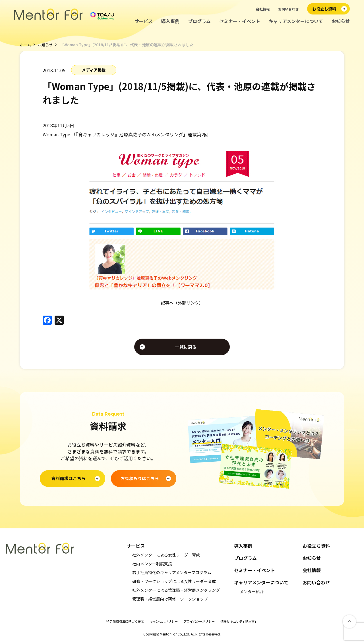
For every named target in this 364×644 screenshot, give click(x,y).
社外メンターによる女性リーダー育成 (166, 557)
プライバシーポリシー (200, 623)
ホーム (26, 45)
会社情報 (263, 9)
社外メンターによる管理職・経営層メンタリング (176, 592)
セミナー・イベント (240, 21)
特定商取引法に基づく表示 (121, 623)
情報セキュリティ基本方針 (244, 623)
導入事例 (170, 21)
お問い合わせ (288, 9)
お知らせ (341, 21)
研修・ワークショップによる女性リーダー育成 (174, 583)
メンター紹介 (252, 594)
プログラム (199, 21)
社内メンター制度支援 (152, 566)
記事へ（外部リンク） (182, 303)
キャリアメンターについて (296, 21)
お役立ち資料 (316, 548)
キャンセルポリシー (162, 623)
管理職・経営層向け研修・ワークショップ (170, 601)
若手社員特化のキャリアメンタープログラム (172, 575)
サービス (144, 21)
